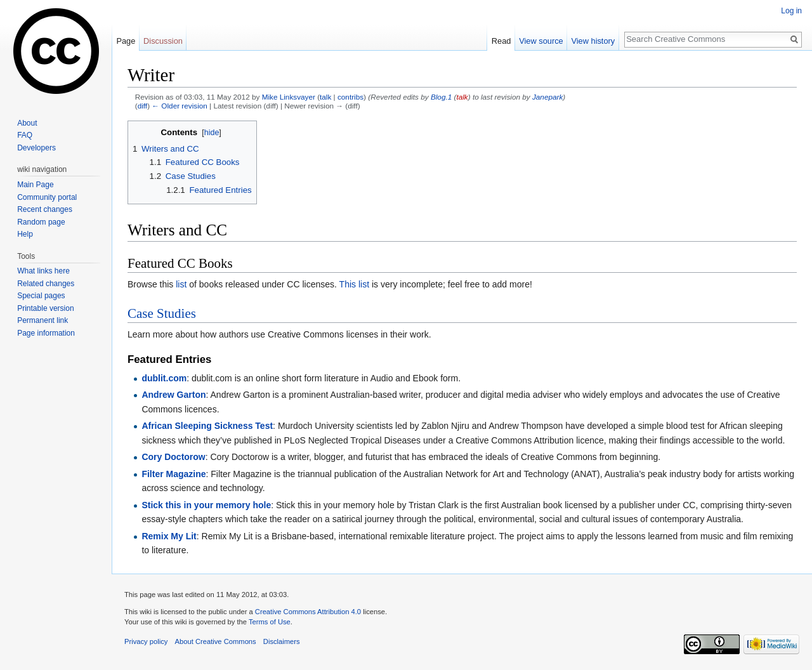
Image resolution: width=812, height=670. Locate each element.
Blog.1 (441, 97)
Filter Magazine (174, 474)
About (27, 123)
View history (593, 41)
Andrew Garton (174, 395)
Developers (36, 148)
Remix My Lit (169, 536)
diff (142, 106)
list (181, 284)
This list (354, 284)
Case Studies (162, 313)
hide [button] (212, 133)
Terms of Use (270, 622)
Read (501, 41)
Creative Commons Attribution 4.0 (308, 612)
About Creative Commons (216, 641)
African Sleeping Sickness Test (207, 426)
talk (325, 97)
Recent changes (45, 209)
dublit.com (164, 378)
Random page (41, 222)
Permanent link (43, 320)
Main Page (35, 185)
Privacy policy (146, 641)
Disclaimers (282, 641)
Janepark (547, 97)
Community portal (47, 197)
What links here (43, 271)
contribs (350, 97)
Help (25, 234)
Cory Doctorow (173, 457)
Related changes (46, 284)
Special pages (41, 296)
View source (541, 41)
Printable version (45, 308)
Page (126, 41)
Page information (46, 333)
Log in (791, 11)
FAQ (25, 135)
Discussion (163, 41)
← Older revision (180, 106)
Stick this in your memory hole (206, 505)
